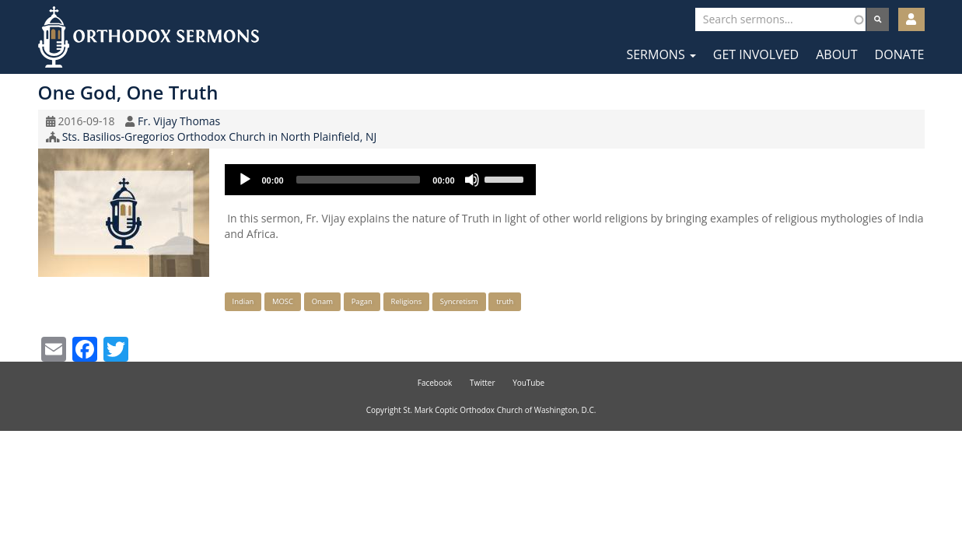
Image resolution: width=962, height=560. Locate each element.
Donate (900, 54)
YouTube (528, 383)
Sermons (661, 54)
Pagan (362, 301)
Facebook (435, 383)
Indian (243, 301)
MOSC (283, 301)
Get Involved (756, 54)
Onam (322, 301)
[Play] (245, 180)
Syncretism (459, 301)
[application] (380, 180)
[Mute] (472, 180)
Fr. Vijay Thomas (179, 121)
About (836, 54)
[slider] (359, 180)
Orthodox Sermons (149, 37)
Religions (407, 301)
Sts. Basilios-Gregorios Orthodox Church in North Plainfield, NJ (220, 136)
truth (505, 301)
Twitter (483, 383)
